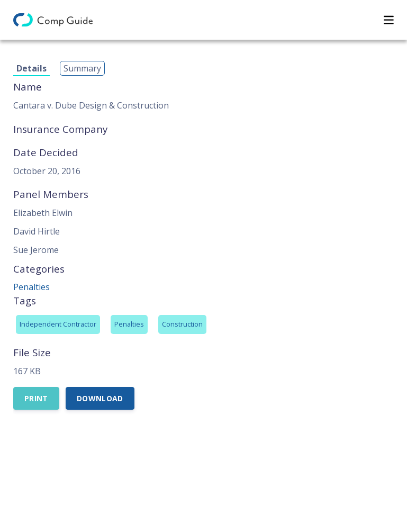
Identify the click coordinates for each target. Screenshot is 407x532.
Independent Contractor (58, 324)
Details (31, 68)
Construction (182, 324)
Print (36, 398)
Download (100, 398)
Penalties (31, 287)
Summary (82, 68)
